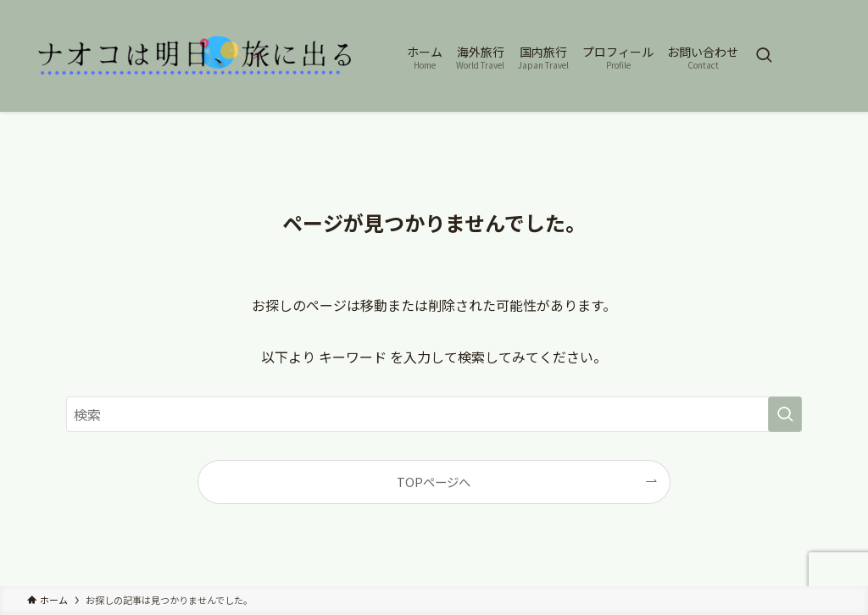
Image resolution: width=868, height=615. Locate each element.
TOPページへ (434, 482)
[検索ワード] (434, 414)
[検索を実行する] (785, 414)
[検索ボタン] (764, 56)
